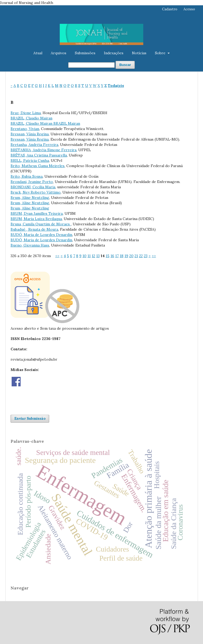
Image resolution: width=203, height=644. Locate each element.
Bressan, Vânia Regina (30, 134)
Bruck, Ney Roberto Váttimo (36, 192)
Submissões (85, 53)
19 (126, 256)
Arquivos (59, 53)
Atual (38, 53)
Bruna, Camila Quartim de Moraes (41, 224)
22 (141, 256)
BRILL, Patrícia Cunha (30, 160)
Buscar (125, 65)
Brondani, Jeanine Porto (32, 182)
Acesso (189, 9)
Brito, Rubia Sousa (27, 176)
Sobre (161, 53)
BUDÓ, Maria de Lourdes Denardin (41, 235)
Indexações (114, 53)
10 (84, 256)
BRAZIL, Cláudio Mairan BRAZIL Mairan (45, 123)
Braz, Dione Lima (26, 113)
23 (146, 256)
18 (122, 256)
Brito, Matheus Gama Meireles (38, 166)
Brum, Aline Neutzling (30, 198)
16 (112, 256)
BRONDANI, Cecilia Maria (33, 187)
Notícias (139, 53)
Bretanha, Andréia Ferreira (34, 145)
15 (108, 256)
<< (57, 256)
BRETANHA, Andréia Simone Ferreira (43, 150)
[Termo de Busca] (91, 65)
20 (131, 256)
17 (117, 256)
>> (154, 256)
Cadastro (170, 9)
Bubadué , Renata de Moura (34, 229)
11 (89, 256)
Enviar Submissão (30, 419)
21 (136, 256)
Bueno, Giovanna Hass (30, 245)
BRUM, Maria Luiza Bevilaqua (36, 219)
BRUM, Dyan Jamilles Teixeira (37, 213)
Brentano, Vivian (25, 129)
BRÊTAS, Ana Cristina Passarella (39, 155)
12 (93, 256)
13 (98, 256)
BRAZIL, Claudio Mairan (31, 118)
